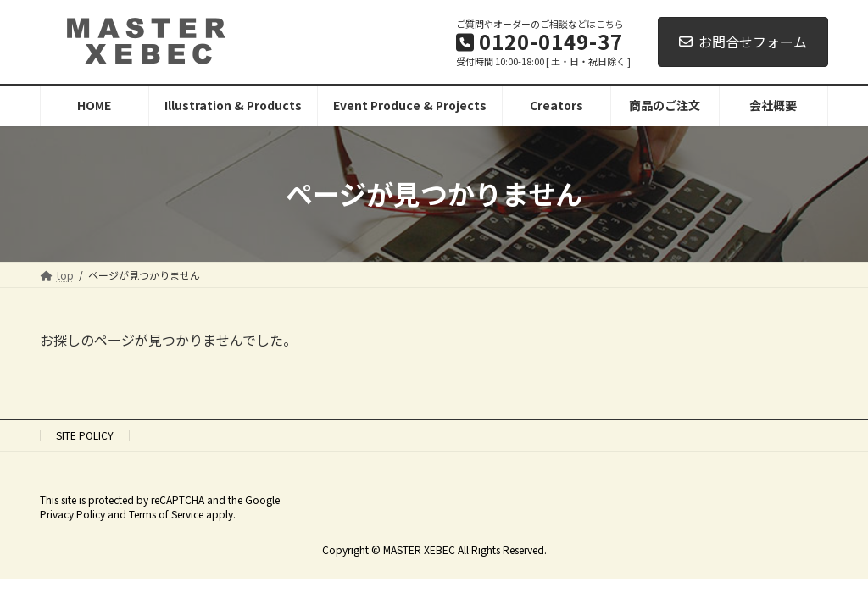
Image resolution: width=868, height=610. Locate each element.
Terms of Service (166, 514)
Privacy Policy (72, 514)
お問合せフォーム (743, 42)
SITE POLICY (85, 435)
